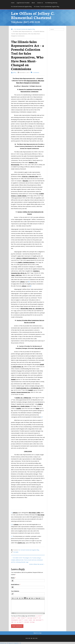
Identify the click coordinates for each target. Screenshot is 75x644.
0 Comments (35, 72)
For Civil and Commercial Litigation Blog (21, 6)
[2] (12, 524)
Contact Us (40, 3)
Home (13, 3)
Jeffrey (14, 72)
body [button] (13, 613)
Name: (13, 578)
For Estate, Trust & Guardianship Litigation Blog (47, 6)
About (33, 3)
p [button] (15, 613)
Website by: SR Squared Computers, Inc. (11, 643)
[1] (12, 513)
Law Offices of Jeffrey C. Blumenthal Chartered (33, 15)
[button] (13, 598)
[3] (42, 417)
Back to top (38, 633)
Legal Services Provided (23, 3)
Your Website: (15, 591)
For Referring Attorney (51, 3)
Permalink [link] (16, 552)
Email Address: (16, 584)
